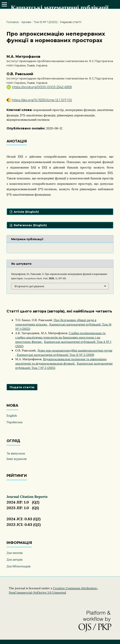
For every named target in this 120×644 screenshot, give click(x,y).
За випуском (16, 453)
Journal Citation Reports (27, 497)
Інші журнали (17, 459)
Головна (13, 22)
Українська (15, 422)
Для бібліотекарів (18, 566)
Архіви (26, 22)
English (12, 416)
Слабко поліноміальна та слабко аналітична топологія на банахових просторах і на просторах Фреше (60, 337)
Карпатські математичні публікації (60, 8)
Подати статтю (22, 387)
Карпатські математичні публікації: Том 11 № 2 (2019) (55, 355)
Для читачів (15, 553)
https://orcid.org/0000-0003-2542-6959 (42, 87)
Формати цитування (29, 286)
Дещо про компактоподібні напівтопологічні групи (75, 350)
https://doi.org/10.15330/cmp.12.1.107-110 (42, 100)
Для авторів (15, 560)
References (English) (30, 225)
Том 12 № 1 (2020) (46, 22)
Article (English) (26, 212)
